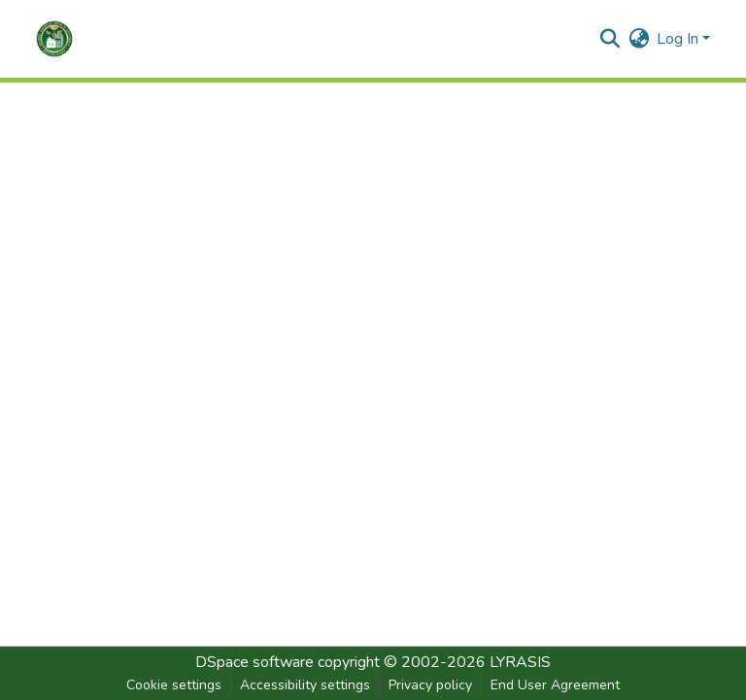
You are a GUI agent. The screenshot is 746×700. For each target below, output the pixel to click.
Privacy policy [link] (430, 685)
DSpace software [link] (254, 662)
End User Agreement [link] (555, 685)
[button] (54, 39)
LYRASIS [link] (520, 662)
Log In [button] (679, 39)
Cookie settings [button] (174, 685)
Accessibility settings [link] (305, 685)
